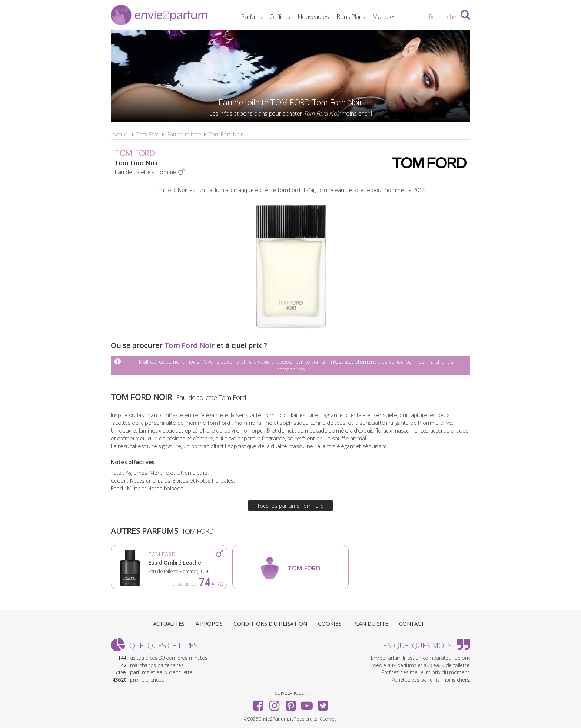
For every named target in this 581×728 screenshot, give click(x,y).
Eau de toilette (184, 134)
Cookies (330, 623)
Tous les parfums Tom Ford (290, 506)
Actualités (169, 623)
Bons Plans (351, 17)
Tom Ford (148, 134)
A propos (209, 623)
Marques (384, 17)
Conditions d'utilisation (270, 623)
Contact (412, 623)
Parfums (252, 17)
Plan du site (370, 623)
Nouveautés (313, 17)
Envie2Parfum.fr (159, 16)
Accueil (121, 134)
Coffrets (280, 17)
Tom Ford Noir (226, 134)
